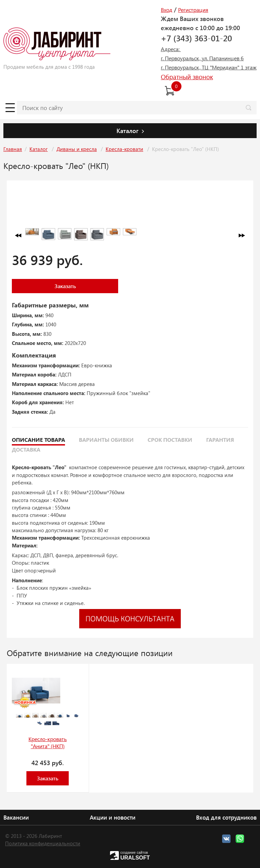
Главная (13, 149)
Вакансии (16, 817)
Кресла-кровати (124, 149)
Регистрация (193, 10)
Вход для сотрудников (226, 817)
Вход (167, 10)
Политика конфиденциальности (43, 843)
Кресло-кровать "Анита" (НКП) (48, 742)
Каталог (39, 149)
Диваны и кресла (77, 149)
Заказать (65, 286)
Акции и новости (113, 817)
